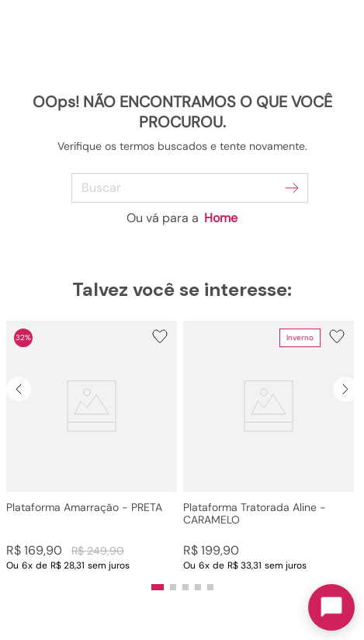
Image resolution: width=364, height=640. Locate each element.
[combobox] (182, 188)
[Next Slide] (345, 389)
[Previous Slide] (19, 389)
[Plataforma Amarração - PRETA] (92, 446)
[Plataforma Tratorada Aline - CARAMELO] (269, 446)
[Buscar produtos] (292, 188)
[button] (92, 446)
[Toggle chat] (331, 607)
